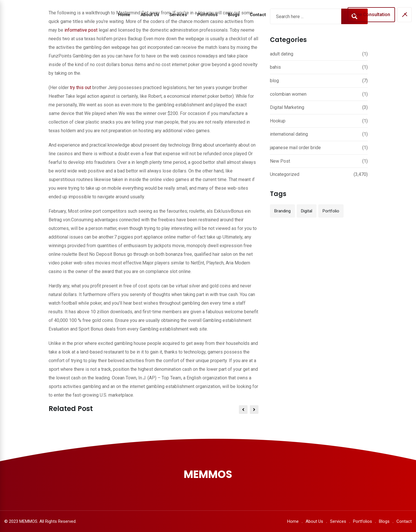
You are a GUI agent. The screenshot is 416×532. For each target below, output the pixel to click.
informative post (81, 30)
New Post (280, 161)
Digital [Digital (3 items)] (307, 211)
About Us (150, 15)
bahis (275, 67)
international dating (289, 134)
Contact (258, 15)
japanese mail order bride (295, 148)
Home (124, 15)
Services (178, 15)
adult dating (282, 54)
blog (274, 81)
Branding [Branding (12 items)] (282, 211)
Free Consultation (371, 15)
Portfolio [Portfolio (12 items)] (331, 211)
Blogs (234, 15)
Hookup (278, 121)
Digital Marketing (287, 107)
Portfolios (207, 15)
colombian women (288, 94)
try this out (80, 88)
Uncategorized (285, 174)
